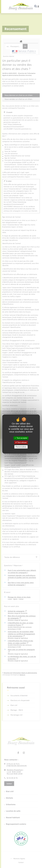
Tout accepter (21, 438)
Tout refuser (21, 442)
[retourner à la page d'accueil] (21, 6)
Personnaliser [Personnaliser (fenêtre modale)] (21, 447)
